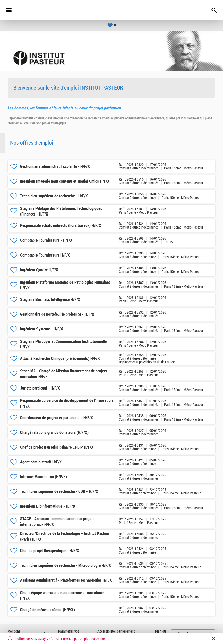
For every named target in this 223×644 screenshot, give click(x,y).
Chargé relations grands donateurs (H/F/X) (54, 432)
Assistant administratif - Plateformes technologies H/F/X (66, 580)
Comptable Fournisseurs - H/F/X (46, 240)
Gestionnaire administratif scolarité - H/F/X (55, 166)
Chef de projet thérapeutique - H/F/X (50, 551)
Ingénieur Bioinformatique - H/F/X (48, 506)
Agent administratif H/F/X (41, 462)
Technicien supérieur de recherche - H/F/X (54, 196)
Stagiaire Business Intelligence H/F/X (50, 299)
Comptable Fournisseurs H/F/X (45, 255)
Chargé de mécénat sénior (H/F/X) (47, 610)
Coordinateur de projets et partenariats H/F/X (57, 418)
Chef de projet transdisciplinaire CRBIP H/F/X (57, 447)
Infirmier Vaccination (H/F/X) (44, 477)
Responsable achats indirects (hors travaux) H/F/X (61, 226)
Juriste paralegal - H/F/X (40, 388)
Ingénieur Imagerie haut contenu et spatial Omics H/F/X (65, 181)
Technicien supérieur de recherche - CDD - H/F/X (59, 492)
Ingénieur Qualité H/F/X (39, 270)
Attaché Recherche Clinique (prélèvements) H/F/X (60, 359)
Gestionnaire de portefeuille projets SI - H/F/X (57, 314)
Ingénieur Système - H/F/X (42, 329)
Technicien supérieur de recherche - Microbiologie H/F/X (66, 565)
